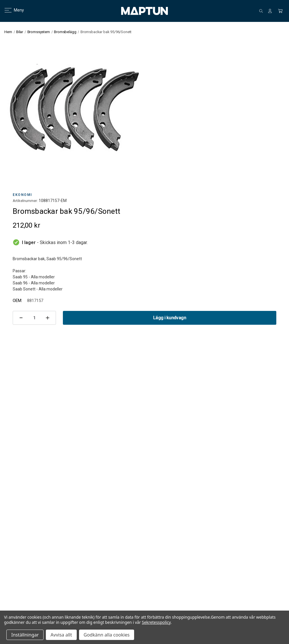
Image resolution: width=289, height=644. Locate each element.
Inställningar (25, 635)
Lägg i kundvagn (170, 318)
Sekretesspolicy (156, 622)
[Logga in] (270, 11)
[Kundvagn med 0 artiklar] (280, 11)
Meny (11, 10)
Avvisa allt (61, 635)
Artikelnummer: (25, 201)
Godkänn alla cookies (107, 635)
